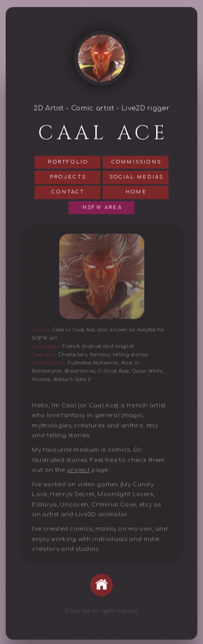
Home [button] (136, 193)
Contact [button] (68, 193)
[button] (102, 586)
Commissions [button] (136, 163)
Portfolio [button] (68, 163)
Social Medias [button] (137, 178)
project (78, 471)
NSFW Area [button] (102, 208)
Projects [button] (68, 178)
